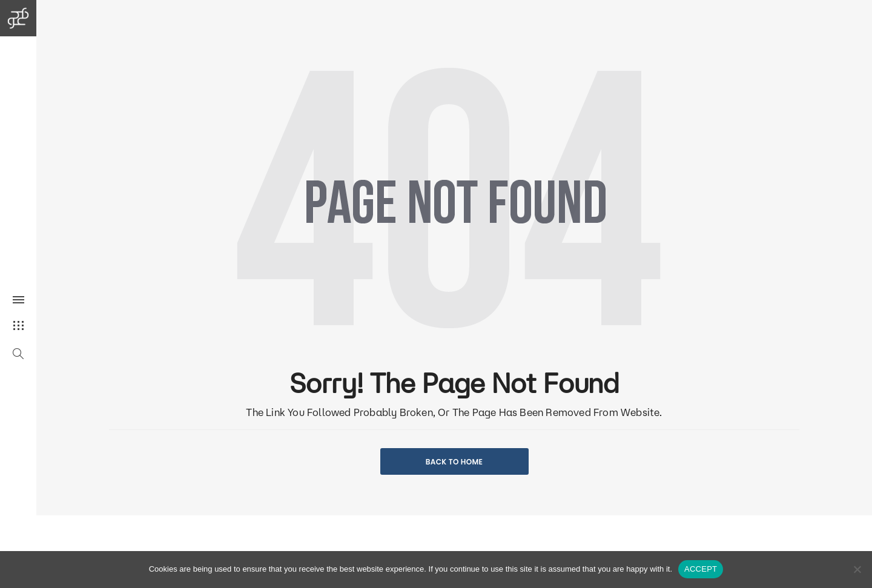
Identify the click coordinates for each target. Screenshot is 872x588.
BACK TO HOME (454, 462)
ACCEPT (701, 569)
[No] (857, 569)
